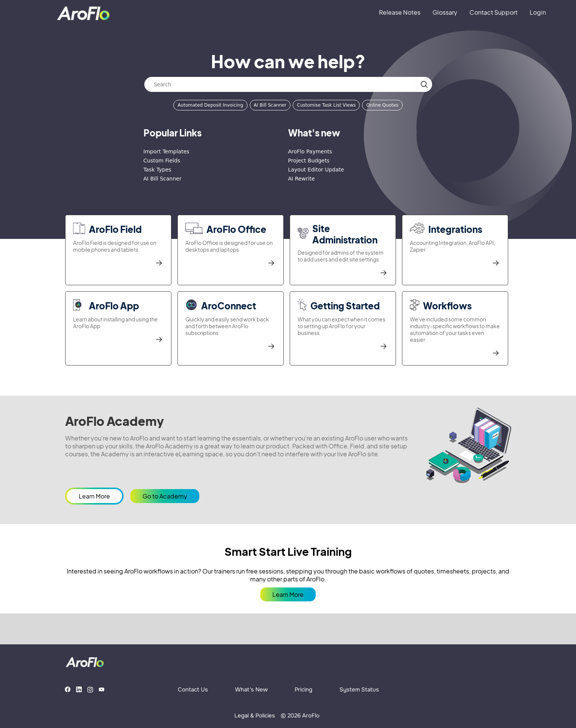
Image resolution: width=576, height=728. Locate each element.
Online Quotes (382, 105)
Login (538, 12)
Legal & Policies (255, 716)
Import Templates (167, 151)
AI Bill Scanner (270, 105)
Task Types (157, 170)
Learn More (94, 496)
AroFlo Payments (310, 151)
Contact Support (493, 12)
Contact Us (193, 690)
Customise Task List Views (326, 105)
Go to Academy (165, 496)
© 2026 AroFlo (300, 716)
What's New (251, 690)
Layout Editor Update (316, 170)
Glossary (445, 12)
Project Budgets (309, 161)
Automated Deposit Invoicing (210, 105)
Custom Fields (162, 161)
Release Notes (400, 12)
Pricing (303, 690)
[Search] (280, 84)
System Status (359, 690)
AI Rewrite (302, 179)
